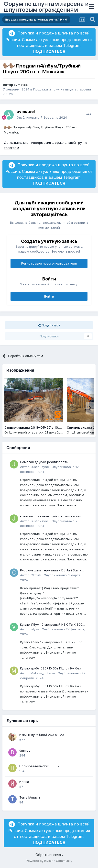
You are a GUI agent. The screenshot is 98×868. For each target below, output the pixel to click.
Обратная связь (49, 855)
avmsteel (21, 85)
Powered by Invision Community (49, 861)
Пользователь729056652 (39, 766)
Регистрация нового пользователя (49, 263)
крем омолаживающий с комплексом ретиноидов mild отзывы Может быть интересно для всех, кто (50, 517)
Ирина (24, 782)
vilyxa (35, 629)
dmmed (25, 750)
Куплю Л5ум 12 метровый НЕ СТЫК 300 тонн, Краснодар (51, 625)
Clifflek (36, 575)
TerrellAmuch (30, 797)
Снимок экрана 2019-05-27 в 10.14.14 (36, 427)
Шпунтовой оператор (26, 432)
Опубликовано (42, 117)
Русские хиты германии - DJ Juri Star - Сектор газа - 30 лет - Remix (51, 571)
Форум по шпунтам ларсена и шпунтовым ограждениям (46, 7)
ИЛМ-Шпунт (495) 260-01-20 (42, 735)
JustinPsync (40, 467)
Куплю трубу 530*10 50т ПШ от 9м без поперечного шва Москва (50, 669)
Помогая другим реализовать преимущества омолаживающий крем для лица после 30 (54, 462)
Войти (49, 296)
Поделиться (49, 325)
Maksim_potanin (43, 673)
